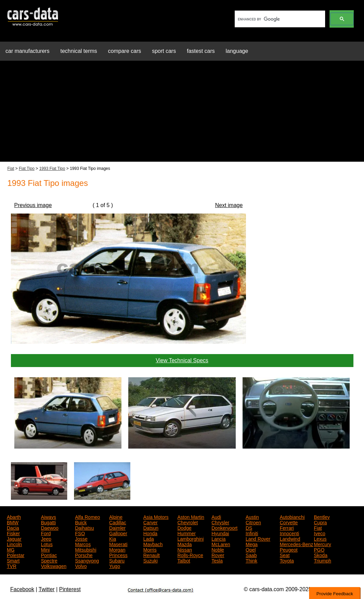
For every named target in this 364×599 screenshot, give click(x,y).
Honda (150, 533)
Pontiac (49, 555)
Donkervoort (224, 527)
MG (11, 549)
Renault (151, 555)
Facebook (22, 589)
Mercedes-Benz (296, 544)
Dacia (13, 527)
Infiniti (252, 533)
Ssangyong (87, 560)
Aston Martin (191, 516)
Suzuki (150, 560)
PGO (319, 549)
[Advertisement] (182, 114)
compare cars (125, 51)
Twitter (47, 589)
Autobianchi (292, 516)
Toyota (287, 560)
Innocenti (289, 533)
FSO (80, 533)
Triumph (323, 560)
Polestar (16, 555)
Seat (285, 555)
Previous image (33, 205)
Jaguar (14, 538)
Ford (46, 533)
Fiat (11, 169)
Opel (251, 549)
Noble (218, 549)
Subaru (117, 560)
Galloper (118, 533)
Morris (150, 549)
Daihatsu (84, 527)
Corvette (289, 522)
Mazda (185, 544)
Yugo (115, 566)
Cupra (320, 522)
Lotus (47, 544)
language (237, 51)
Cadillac (118, 522)
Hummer (187, 533)
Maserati (118, 544)
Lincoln (14, 544)
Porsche (84, 555)
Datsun (151, 527)
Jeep (46, 538)
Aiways (48, 516)
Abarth (14, 516)
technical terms (79, 51)
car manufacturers (27, 51)
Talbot (184, 560)
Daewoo (50, 527)
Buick (81, 522)
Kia (113, 538)
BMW (13, 522)
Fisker (13, 533)
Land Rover (258, 538)
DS (249, 527)
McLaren (221, 544)
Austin (252, 516)
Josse (81, 538)
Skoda (321, 555)
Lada (149, 538)
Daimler (117, 527)
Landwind (290, 538)
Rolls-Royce (190, 555)
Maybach (153, 544)
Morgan (117, 549)
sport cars (164, 51)
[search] (279, 19)
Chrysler (220, 522)
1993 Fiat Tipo (52, 169)
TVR (12, 566)
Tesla (217, 560)
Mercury (323, 544)
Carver (150, 522)
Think (251, 560)
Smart (13, 560)
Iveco (319, 533)
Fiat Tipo (27, 169)
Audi (216, 516)
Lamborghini (191, 538)
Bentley (322, 516)
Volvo (81, 566)
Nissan (185, 549)
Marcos (83, 544)
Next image (229, 205)
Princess (118, 555)
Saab (251, 555)
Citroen (253, 522)
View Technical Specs (182, 360)
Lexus (320, 538)
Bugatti (48, 522)
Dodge (184, 527)
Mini (45, 549)
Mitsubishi (86, 549)
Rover (218, 555)
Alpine (116, 516)
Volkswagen (54, 566)
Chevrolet (188, 522)
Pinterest (70, 589)
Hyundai (220, 533)
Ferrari (287, 527)
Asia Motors (156, 516)
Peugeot (289, 549)
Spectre (49, 560)
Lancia (219, 538)
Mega (252, 544)
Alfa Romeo (88, 516)
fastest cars (201, 51)
